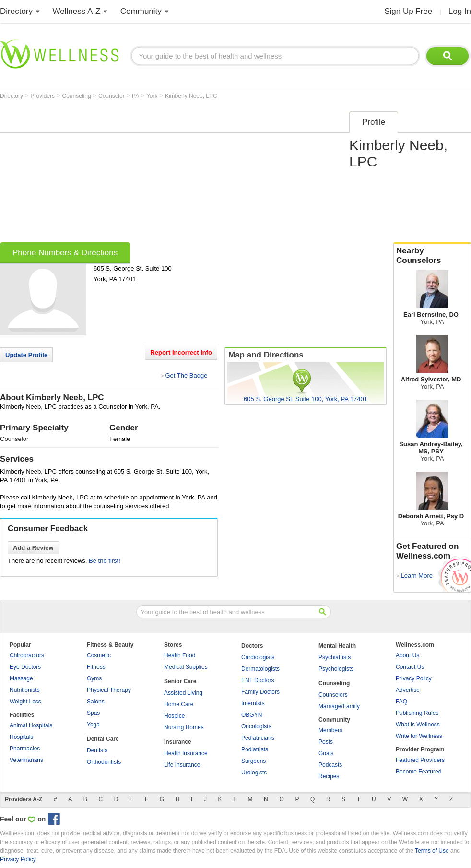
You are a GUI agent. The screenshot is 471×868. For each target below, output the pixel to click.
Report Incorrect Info (181, 352)
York (153, 96)
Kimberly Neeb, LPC (191, 96)
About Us (407, 655)
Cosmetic (99, 655)
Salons (96, 702)
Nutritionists (25, 690)
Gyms (94, 678)
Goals (326, 753)
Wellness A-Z (77, 11)
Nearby (432, 256)
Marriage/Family (339, 706)
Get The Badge (186, 375)
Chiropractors (27, 655)
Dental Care (103, 739)
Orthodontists (104, 762)
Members (330, 730)
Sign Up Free (408, 11)
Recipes (329, 776)
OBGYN (252, 715)
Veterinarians (26, 760)
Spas (93, 713)
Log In (460, 11)
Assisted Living (183, 693)
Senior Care (180, 681)
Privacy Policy (414, 678)
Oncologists (256, 726)
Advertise (408, 690)
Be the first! (105, 561)
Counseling (77, 96)
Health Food (180, 655)
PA (136, 96)
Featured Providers (420, 760)
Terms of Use (432, 851)
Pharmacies (25, 749)
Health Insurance (186, 753)
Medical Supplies (186, 667)
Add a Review (33, 548)
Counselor (112, 96)
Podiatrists (255, 749)
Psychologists (336, 669)
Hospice (174, 716)
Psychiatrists (335, 657)
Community (141, 11)
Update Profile (26, 355)
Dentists (97, 750)
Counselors (333, 695)
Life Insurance (182, 765)
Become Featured (418, 772)
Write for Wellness (419, 736)
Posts (326, 742)
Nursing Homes (184, 727)
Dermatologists (260, 669)
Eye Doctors (25, 667)
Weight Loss (25, 702)
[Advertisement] (171, 174)
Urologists (254, 773)
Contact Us (410, 667)
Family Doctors (260, 692)
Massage (21, 678)
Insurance (178, 742)
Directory (16, 11)
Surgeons (253, 761)
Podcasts (330, 765)
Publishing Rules (417, 713)
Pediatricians (258, 738)
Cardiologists (258, 657)
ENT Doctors (258, 680)
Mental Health (337, 646)
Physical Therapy (109, 690)
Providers (43, 96)
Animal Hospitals (31, 725)
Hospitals (21, 737)
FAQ (401, 702)
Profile (374, 122)
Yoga (93, 725)
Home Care (179, 704)
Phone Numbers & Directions (65, 253)
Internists (253, 703)
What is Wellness (418, 725)
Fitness (96, 667)
